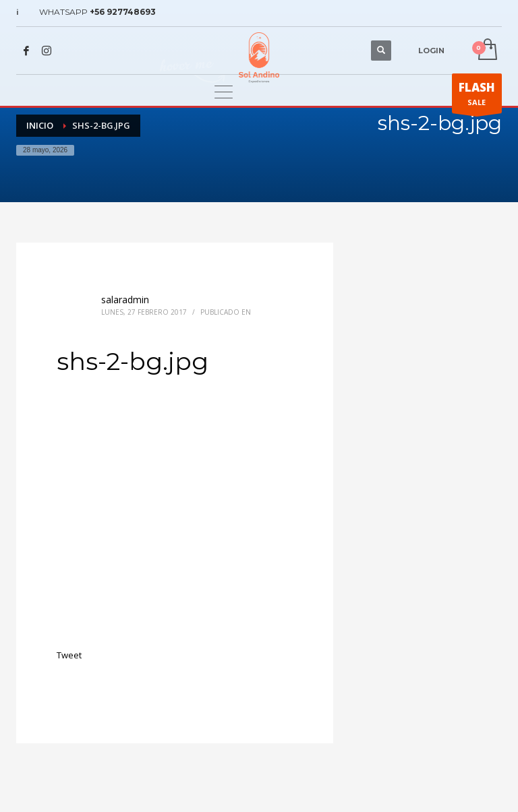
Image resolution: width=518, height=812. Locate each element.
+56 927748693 (123, 12)
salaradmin (125, 300)
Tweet (69, 655)
